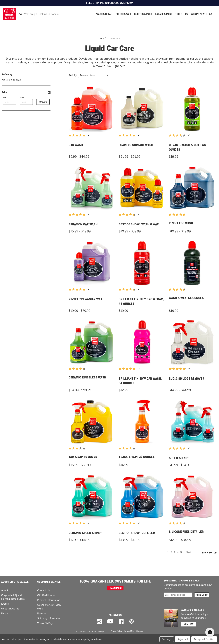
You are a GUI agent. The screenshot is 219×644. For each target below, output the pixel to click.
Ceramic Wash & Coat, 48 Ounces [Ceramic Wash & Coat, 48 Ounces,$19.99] (187, 155)
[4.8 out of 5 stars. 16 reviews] (178, 222)
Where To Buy (45, 631)
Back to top (209, 560)
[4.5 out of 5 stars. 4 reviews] (178, 297)
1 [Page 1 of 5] (168, 560)
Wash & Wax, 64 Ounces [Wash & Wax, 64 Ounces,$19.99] (186, 306)
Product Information (49, 608)
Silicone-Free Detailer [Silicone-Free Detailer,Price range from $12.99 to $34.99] (186, 539)
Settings (167, 639)
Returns (42, 621)
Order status (178, 14)
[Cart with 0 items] (212, 23)
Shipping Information (49, 626)
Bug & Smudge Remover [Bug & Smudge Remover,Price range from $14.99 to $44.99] (187, 386)
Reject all (183, 639)
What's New (125, 23)
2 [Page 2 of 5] (171, 560)
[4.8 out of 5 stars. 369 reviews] (78, 143)
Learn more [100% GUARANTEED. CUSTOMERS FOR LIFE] (115, 596)
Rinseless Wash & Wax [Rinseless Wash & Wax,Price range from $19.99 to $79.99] (86, 307)
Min (5, 105)
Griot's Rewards (10, 616)
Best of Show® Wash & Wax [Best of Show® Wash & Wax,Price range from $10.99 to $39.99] (139, 232)
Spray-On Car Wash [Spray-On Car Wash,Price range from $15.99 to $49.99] (83, 232)
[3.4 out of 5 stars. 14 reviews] (78, 456)
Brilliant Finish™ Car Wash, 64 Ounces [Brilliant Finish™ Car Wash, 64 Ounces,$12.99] (140, 388)
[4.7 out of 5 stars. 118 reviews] (128, 376)
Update (43, 110)
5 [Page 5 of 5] (181, 560)
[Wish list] (196, 14)
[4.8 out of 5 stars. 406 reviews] (78, 222)
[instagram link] (99, 629)
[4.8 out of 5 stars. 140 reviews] (78, 297)
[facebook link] (121, 629)
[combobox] (99, 14)
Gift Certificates (46, 603)
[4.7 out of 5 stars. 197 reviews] (178, 376)
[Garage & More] (91, 23)
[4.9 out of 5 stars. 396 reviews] (128, 531)
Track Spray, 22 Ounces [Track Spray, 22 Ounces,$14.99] (137, 464)
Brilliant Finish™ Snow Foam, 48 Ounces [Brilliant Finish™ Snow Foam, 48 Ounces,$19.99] (141, 309)
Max (22, 105)
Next (190, 560)
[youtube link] (110, 629)
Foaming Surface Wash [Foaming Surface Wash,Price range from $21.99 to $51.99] (136, 153)
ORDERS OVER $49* (121, 3)
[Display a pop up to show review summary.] (89, 144)
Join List (188, 632)
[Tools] (106, 23)
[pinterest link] (132, 629)
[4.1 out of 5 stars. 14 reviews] (128, 456)
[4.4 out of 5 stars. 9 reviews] (178, 531)
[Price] (26, 100)
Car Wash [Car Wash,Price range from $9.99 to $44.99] (76, 153)
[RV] (114, 23)
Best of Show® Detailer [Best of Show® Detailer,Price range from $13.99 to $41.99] (137, 541)
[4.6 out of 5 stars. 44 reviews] (128, 297)
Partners (6, 621)
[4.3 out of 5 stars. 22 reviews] (78, 376)
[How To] (188, 23)
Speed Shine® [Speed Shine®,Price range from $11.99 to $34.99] (179, 466)
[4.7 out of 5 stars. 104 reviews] (128, 222)
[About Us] (200, 23)
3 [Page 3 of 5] (174, 560)
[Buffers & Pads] (70, 23)
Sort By (73, 83)
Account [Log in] (211, 14)
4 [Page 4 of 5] (178, 560)
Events (5, 611)
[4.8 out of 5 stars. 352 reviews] (78, 531)
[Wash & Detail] (31, 23)
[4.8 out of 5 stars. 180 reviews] (128, 143)
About (5, 598)
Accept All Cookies (204, 639)
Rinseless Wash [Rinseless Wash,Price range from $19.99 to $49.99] (181, 231)
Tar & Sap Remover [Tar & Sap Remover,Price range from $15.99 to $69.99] (83, 464)
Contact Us (43, 598)
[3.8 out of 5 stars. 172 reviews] (178, 143)
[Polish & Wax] (50, 23)
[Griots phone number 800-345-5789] (154, 14)
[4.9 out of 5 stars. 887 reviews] (178, 456)
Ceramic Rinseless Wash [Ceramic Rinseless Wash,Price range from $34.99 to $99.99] (87, 385)
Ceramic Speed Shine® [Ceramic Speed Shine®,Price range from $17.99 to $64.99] (85, 541)
